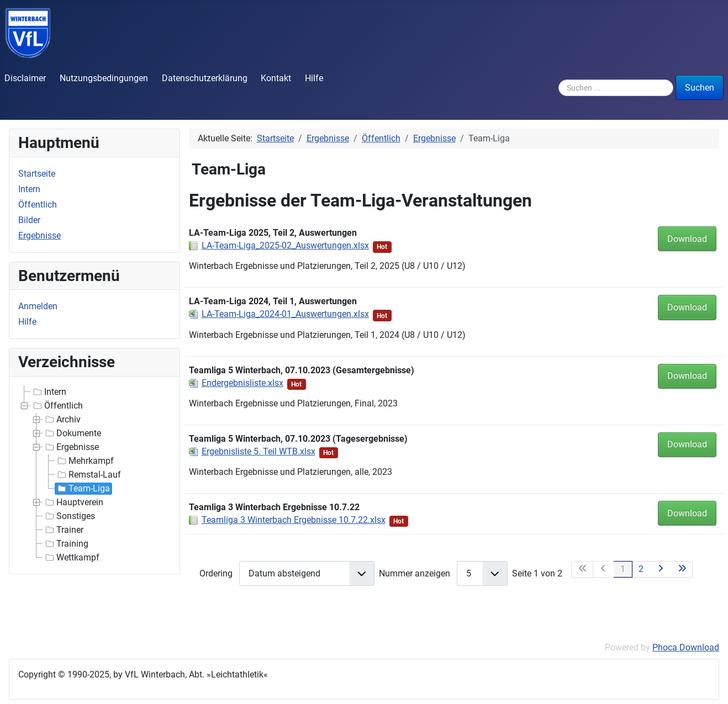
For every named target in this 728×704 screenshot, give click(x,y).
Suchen (700, 88)
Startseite (37, 174)
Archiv (62, 420)
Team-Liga (83, 489)
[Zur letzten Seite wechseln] (682, 569)
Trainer (63, 530)
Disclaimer (25, 78)
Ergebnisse (39, 235)
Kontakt (276, 78)
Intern (29, 189)
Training (66, 544)
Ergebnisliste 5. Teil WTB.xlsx (259, 451)
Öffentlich (38, 205)
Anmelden (38, 306)
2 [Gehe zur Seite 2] (641, 569)
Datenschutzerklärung (205, 78)
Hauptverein (73, 502)
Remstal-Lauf (88, 475)
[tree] (94, 475)
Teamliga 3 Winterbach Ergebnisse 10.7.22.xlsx (294, 520)
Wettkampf (71, 558)
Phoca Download (686, 647)
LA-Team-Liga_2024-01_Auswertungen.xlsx (285, 314)
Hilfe (314, 78)
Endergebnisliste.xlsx (242, 383)
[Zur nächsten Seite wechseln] (661, 569)
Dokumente (72, 433)
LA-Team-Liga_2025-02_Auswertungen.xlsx (285, 245)
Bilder (29, 220)
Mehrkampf (85, 461)
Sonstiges (69, 516)
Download (687, 239)
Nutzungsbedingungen (104, 78)
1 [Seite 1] (623, 569)
